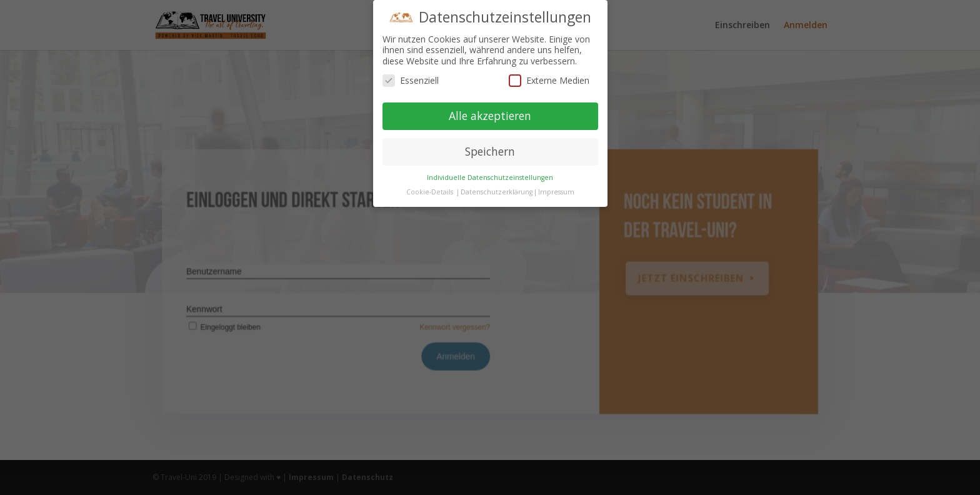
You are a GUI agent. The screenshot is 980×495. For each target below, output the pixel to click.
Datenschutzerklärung (497, 192)
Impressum (556, 192)
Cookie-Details (430, 192)
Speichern (490, 151)
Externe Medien (549, 80)
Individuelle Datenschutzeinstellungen (490, 177)
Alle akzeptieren (490, 116)
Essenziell (411, 80)
